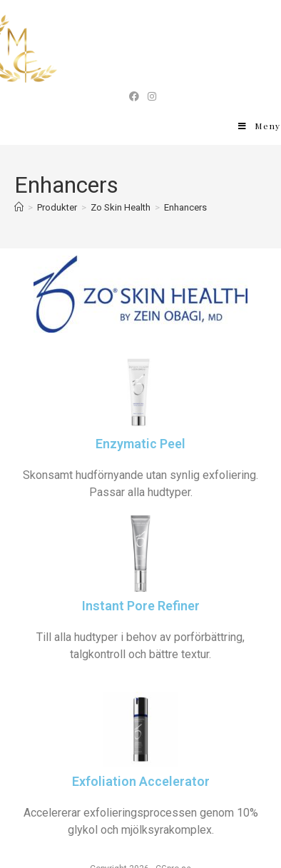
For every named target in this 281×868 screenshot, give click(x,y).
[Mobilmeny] (260, 126)
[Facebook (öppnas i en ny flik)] (134, 96)
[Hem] (19, 207)
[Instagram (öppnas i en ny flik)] (150, 96)
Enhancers (185, 207)
